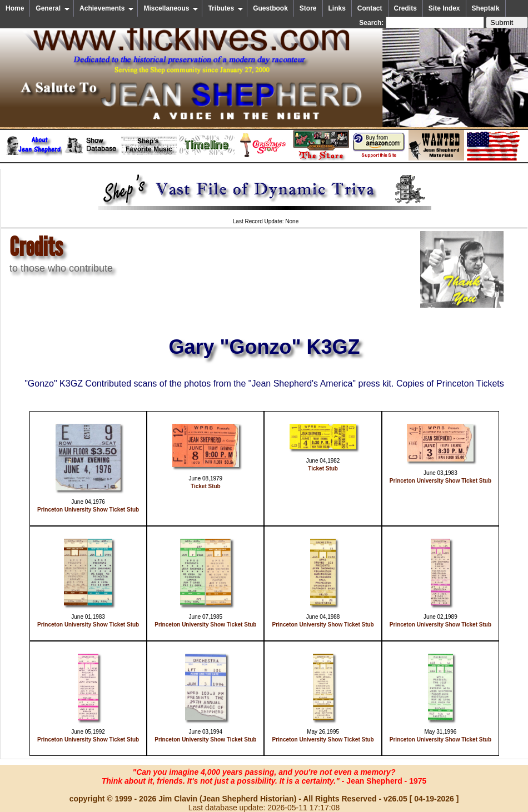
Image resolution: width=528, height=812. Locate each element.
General (53, 8)
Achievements (107, 8)
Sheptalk (486, 8)
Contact (370, 8)
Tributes (226, 8)
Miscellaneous (171, 8)
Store (308, 8)
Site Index (444, 8)
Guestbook (270, 8)
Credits (405, 8)
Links (337, 8)
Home (15, 8)
